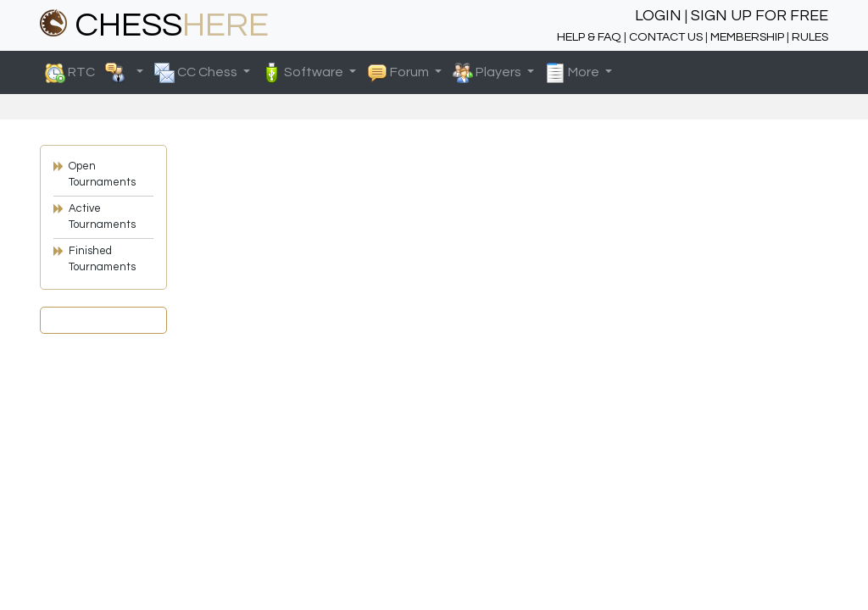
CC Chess (197, 73)
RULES (810, 37)
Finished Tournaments (102, 259)
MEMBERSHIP (747, 37)
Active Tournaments (102, 217)
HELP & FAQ (589, 37)
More (573, 73)
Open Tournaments (102, 175)
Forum (399, 73)
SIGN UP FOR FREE (759, 16)
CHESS (154, 25)
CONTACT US (666, 37)
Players (488, 73)
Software (303, 73)
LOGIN (658, 16)
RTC (89, 73)
